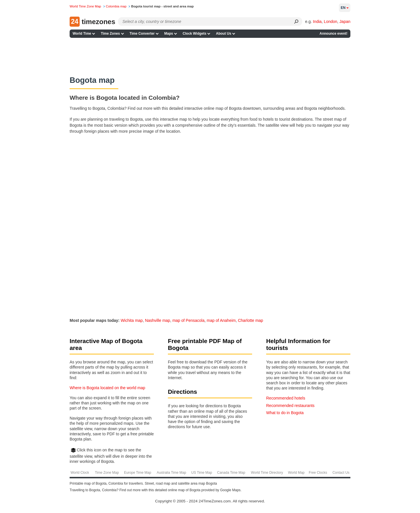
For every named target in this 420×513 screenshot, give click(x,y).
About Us (224, 34)
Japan (345, 21)
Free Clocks (318, 473)
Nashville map (158, 320)
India (317, 21)
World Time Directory (267, 473)
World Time (82, 34)
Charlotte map (250, 320)
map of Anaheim (221, 320)
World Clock (80, 473)
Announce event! (333, 34)
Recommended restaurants (290, 406)
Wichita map (132, 320)
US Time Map (202, 473)
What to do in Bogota (285, 413)
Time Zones (110, 34)
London (330, 21)
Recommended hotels (286, 398)
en (345, 8)
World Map (296, 473)
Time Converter (142, 34)
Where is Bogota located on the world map (107, 388)
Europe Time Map (138, 473)
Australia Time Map (171, 473)
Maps (169, 34)
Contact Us (341, 473)
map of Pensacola (189, 320)
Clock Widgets (195, 34)
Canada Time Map (231, 473)
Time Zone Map (107, 473)
